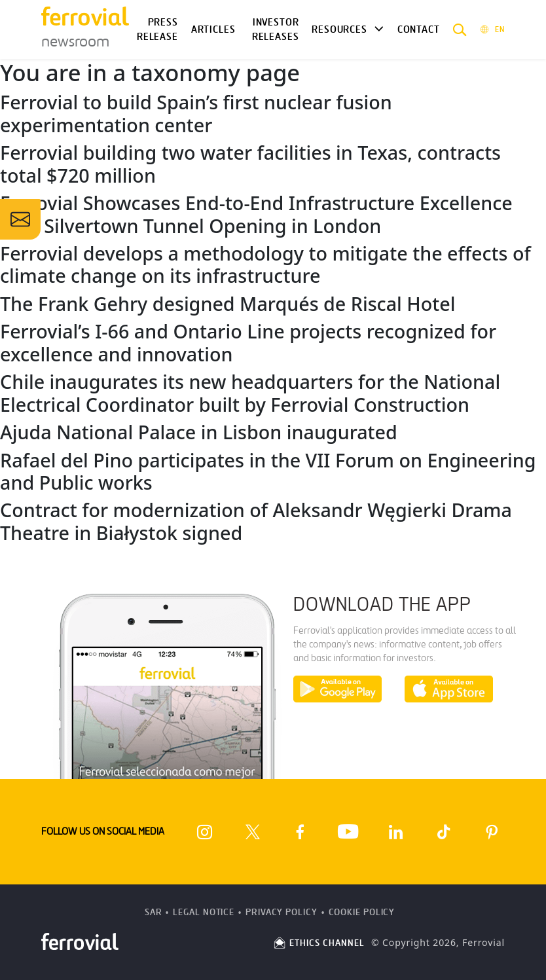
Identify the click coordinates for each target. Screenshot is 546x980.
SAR (154, 912)
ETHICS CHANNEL (318, 943)
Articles (213, 29)
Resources (339, 29)
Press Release (157, 30)
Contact (419, 29)
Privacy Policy (282, 912)
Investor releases (276, 30)
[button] (460, 29)
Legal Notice (204, 912)
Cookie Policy (362, 912)
